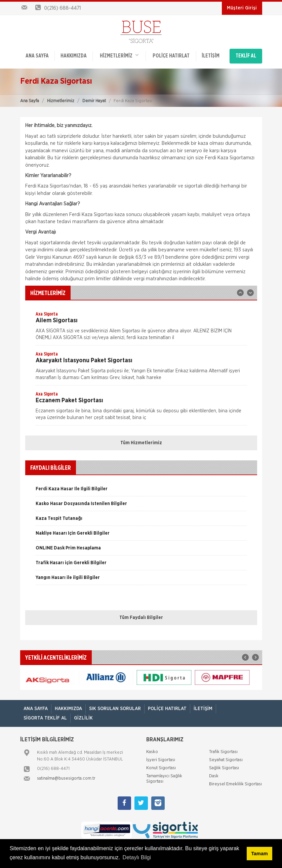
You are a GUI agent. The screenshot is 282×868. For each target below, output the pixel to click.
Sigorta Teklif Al (45, 718)
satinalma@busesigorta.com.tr (66, 778)
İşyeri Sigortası (161, 760)
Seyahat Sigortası (226, 760)
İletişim (211, 56)
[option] (141, 328)
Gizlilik (83, 718)
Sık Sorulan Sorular (115, 708)
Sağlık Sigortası (224, 768)
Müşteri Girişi (242, 8)
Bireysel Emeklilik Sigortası (235, 784)
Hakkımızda (74, 56)
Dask (214, 776)
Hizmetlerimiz (61, 101)
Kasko (152, 752)
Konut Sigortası (161, 768)
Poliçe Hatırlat (171, 56)
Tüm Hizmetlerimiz (141, 443)
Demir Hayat (94, 101)
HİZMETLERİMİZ (119, 56)
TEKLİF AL (246, 56)
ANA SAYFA (37, 56)
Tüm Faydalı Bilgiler (141, 618)
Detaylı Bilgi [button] (137, 857)
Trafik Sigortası (223, 752)
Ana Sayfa (30, 101)
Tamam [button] (259, 854)
